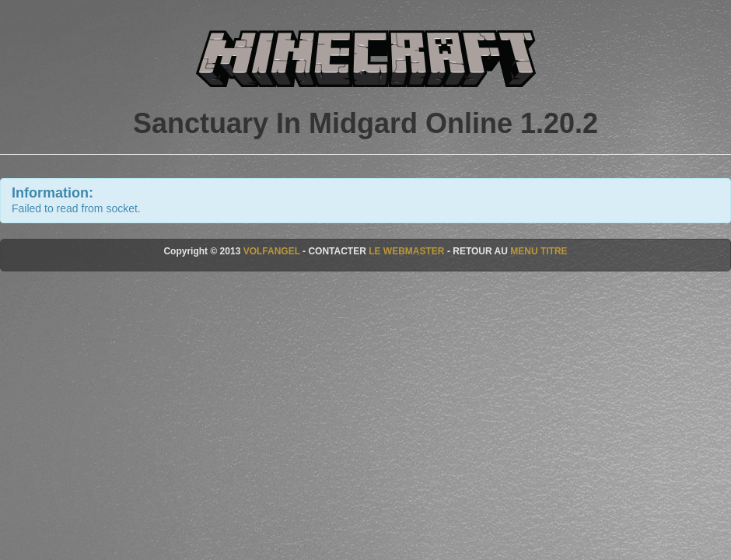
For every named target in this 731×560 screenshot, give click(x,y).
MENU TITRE (539, 251)
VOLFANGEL (272, 251)
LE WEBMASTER (406, 251)
